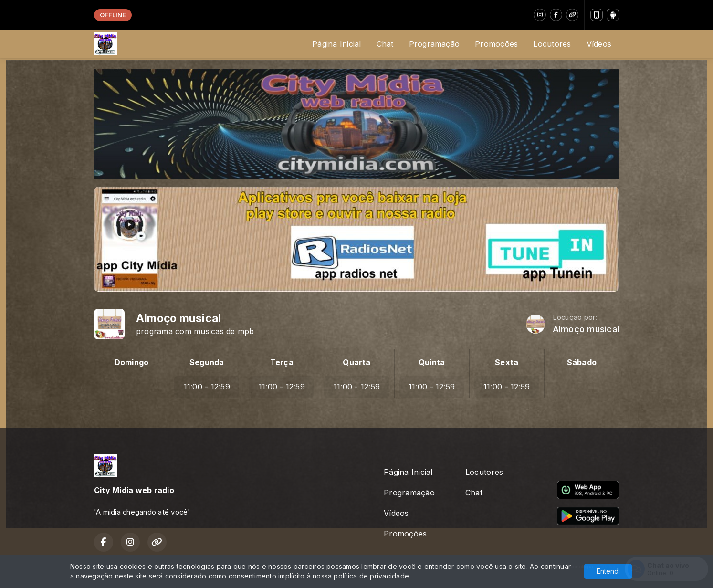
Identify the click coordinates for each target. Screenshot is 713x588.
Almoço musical (586, 329)
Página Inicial (336, 44)
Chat (385, 44)
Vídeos (599, 44)
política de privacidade (371, 576)
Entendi (608, 571)
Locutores (552, 44)
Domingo (132, 362)
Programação (435, 44)
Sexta (507, 362)
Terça (282, 362)
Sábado (582, 362)
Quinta (432, 362)
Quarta (356, 362)
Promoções (496, 44)
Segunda (207, 362)
